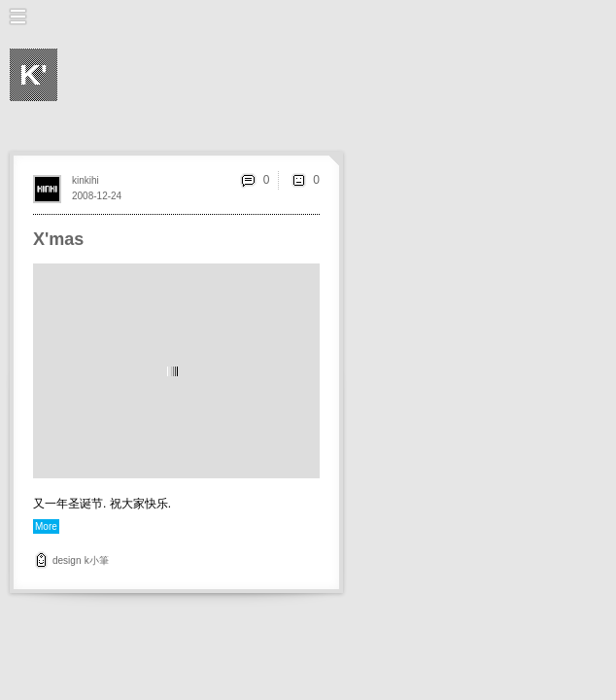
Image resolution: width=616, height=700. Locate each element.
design (67, 560)
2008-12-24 (97, 196)
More (46, 526)
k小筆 (97, 560)
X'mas (58, 239)
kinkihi (86, 180)
